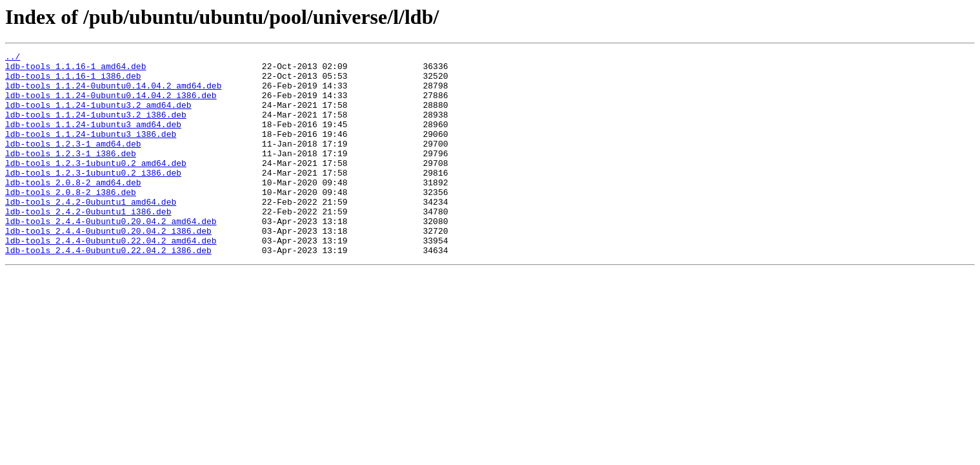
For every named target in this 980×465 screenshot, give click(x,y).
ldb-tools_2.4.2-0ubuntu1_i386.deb (88, 244)
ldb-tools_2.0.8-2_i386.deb (71, 221)
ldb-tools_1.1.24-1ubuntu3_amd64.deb (93, 139)
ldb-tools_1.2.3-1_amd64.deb (73, 163)
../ (13, 58)
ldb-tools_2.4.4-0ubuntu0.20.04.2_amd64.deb (111, 256)
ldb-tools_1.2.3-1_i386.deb (71, 174)
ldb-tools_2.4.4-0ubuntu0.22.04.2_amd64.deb (111, 279)
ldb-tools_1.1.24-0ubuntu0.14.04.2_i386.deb (111, 105)
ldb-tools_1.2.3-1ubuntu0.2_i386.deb (93, 198)
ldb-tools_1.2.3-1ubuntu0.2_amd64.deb (96, 186)
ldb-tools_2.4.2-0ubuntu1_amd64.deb (91, 232)
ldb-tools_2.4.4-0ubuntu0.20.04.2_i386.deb (108, 267)
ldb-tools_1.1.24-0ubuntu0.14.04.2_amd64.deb (113, 93)
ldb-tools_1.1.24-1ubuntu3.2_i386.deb (96, 128)
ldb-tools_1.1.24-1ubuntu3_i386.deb (91, 151)
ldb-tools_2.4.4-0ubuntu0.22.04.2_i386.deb (108, 291)
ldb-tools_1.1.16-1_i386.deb (73, 81)
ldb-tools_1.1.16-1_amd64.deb (75, 70)
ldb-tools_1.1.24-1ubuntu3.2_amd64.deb (98, 116)
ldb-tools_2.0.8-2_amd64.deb (73, 209)
